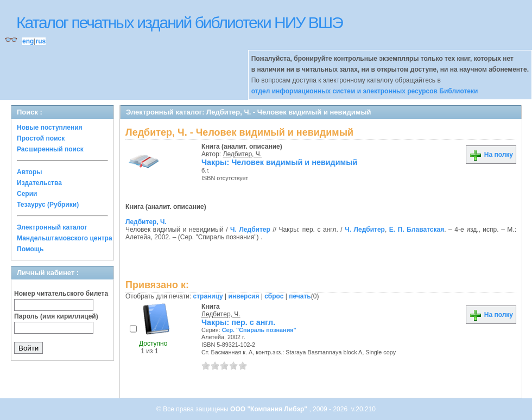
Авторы (30, 172)
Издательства (39, 183)
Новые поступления (50, 128)
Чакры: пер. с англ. (238, 322)
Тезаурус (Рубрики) (48, 205)
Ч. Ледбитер (250, 230)
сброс (274, 296)
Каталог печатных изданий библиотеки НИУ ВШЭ (179, 23)
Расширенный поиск (50, 149)
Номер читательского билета (61, 294)
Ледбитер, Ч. (243, 154)
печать (300, 296)
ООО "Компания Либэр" (270, 409)
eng (28, 41)
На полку (491, 155)
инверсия (244, 296)
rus (40, 41)
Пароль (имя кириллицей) (56, 316)
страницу (208, 296)
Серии (27, 194)
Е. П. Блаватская (417, 230)
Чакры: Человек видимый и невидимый (279, 162)
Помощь (30, 249)
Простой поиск (41, 138)
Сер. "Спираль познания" (259, 330)
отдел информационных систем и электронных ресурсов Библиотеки (365, 91)
